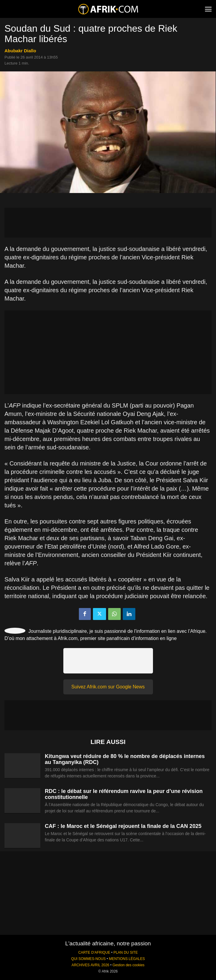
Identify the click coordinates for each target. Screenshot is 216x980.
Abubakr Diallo (20, 51)
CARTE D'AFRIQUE (94, 953)
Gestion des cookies (128, 965)
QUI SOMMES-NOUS (88, 959)
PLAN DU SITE (126, 953)
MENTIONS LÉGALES (127, 959)
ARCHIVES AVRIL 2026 (90, 965)
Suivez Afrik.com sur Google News (108, 687)
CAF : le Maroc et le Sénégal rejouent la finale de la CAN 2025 (123, 826)
